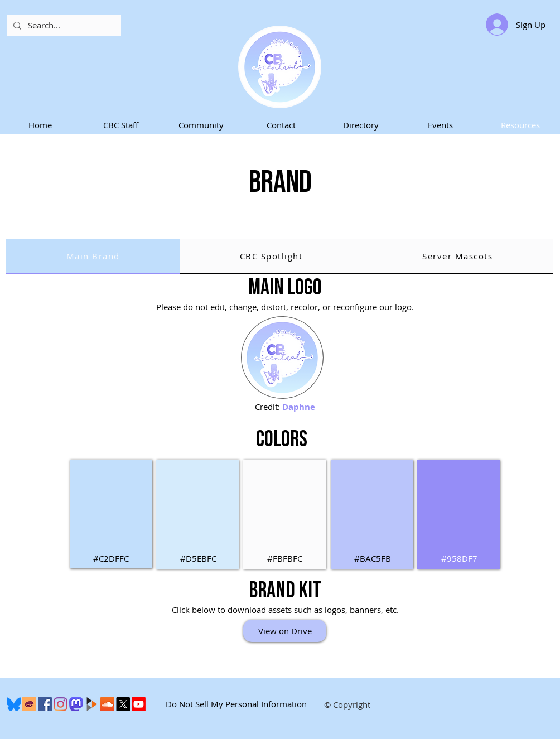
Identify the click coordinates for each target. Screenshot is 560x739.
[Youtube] (139, 704)
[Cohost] (29, 704)
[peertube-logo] (92, 704)
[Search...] (63, 25)
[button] (120, 125)
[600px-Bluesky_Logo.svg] (14, 704)
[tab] (93, 257)
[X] (123, 704)
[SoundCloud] (107, 704)
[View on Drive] (285, 631)
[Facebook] (45, 704)
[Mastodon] (76, 704)
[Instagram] (61, 704)
